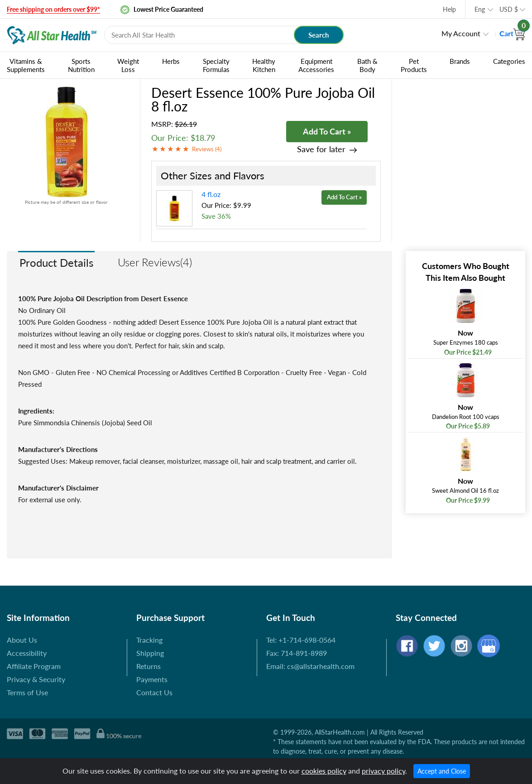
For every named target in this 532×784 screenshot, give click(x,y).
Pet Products (414, 65)
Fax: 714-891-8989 (297, 653)
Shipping (150, 653)
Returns (149, 666)
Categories (509, 61)
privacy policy (383, 771)
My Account (461, 33)
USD (509, 9)
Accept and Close (442, 771)
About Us (22, 640)
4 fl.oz (211, 194)
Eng (480, 9)
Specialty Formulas (216, 65)
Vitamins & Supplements (26, 65)
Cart (512, 33)
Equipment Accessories (316, 65)
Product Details (56, 262)
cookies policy (324, 771)
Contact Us (154, 692)
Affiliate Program (34, 666)
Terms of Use (27, 692)
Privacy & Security (36, 679)
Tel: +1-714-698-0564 (301, 640)
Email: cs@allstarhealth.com (310, 666)
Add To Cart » (327, 131)
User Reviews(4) (155, 262)
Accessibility (27, 653)
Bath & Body (367, 65)
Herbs (171, 61)
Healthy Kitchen (264, 65)
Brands (460, 61)
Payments (152, 679)
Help (449, 9)
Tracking (149, 640)
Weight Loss (128, 65)
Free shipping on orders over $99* (53, 9)
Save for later (321, 149)
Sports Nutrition (81, 65)
